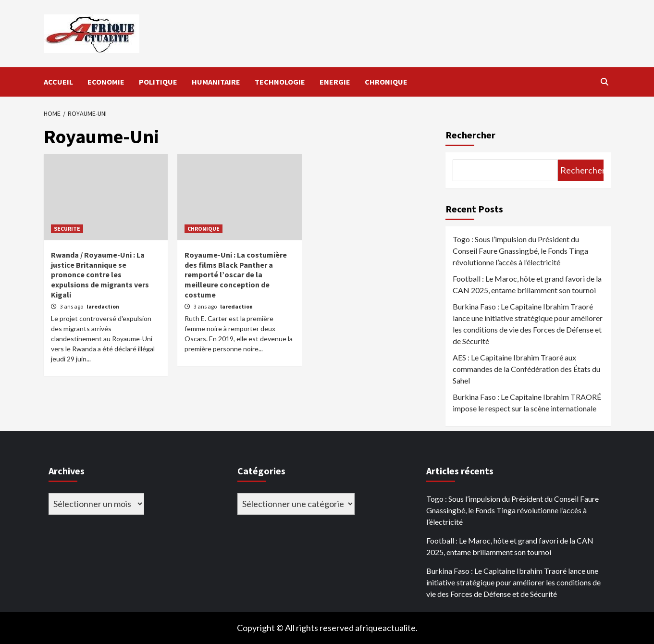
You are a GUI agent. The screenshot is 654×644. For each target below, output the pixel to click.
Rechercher (470, 135)
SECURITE (67, 229)
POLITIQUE (158, 82)
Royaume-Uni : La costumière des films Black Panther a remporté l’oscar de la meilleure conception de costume (236, 275)
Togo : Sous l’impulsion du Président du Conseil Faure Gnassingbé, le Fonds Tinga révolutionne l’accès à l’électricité (520, 251)
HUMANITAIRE (216, 82)
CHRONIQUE (386, 82)
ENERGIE (335, 82)
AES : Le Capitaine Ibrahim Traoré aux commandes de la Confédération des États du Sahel (526, 369)
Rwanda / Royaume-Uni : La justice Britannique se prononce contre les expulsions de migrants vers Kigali (100, 275)
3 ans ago (72, 306)
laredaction (103, 306)
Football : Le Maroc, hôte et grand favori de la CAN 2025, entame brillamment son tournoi (527, 284)
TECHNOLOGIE (280, 82)
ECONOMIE (106, 82)
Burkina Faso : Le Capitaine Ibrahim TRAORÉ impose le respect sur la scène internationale (527, 402)
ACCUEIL (58, 82)
